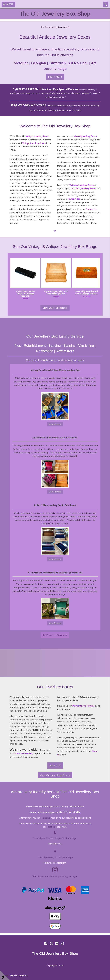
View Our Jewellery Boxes (55, 775)
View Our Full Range (55, 308)
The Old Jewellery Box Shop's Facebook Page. (55, 838)
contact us (45, 818)
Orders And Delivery (23, 753)
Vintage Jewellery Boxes (34, 143)
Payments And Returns (83, 706)
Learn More (55, 77)
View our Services (55, 635)
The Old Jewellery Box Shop (55, 14)
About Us (55, 765)
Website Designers (19, 975)
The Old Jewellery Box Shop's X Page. (55, 857)
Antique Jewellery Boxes (38, 136)
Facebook (51, 827)
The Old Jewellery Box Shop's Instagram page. (55, 876)
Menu (8, 4)
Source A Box (74, 199)
